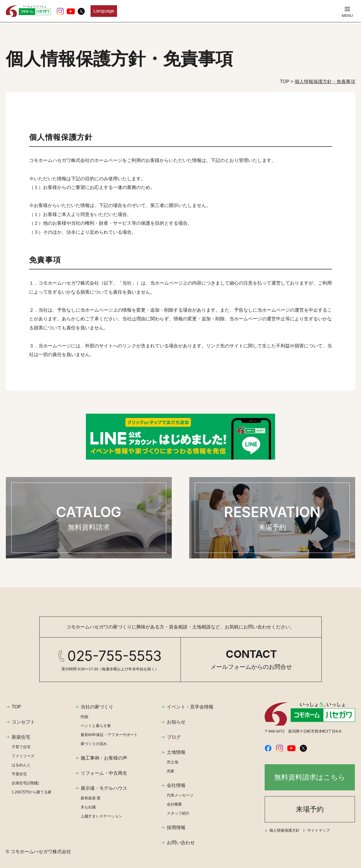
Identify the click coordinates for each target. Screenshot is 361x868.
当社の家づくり (97, 707)
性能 (84, 717)
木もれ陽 (88, 807)
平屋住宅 (19, 774)
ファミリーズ (23, 756)
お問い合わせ (181, 843)
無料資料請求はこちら (310, 777)
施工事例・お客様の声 (104, 758)
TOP (16, 707)
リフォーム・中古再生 (104, 773)
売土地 (172, 762)
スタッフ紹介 (178, 813)
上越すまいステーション (101, 816)
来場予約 (310, 809)
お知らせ (176, 722)
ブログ (174, 737)
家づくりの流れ (94, 744)
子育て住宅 (21, 747)
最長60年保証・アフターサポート (109, 735)
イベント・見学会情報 (190, 707)
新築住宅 (21, 737)
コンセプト (23, 722)
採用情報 (176, 827)
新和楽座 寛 (91, 798)
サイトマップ (318, 830)
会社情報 (176, 785)
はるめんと (21, 765)
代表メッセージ (180, 795)
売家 (171, 771)
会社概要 (174, 804)
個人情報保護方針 (284, 830)
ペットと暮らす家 (96, 726)
